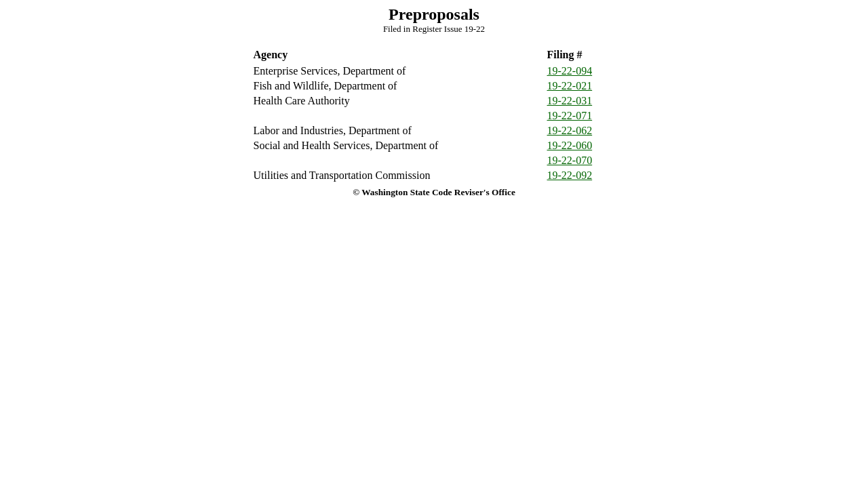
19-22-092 (570, 175)
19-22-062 (570, 130)
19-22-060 (570, 145)
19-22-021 (570, 86)
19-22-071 (570, 116)
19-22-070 (570, 160)
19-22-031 (570, 101)
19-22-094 (570, 71)
